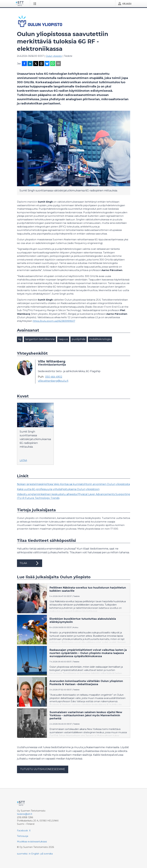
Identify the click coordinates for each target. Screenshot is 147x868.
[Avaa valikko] (35, 4)
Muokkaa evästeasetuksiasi (32, 842)
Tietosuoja (23, 836)
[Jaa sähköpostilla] (58, 64)
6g (20, 339)
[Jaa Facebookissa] (24, 64)
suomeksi (22, 854)
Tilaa (30, 563)
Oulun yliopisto (54, 56)
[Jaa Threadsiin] (41, 64)
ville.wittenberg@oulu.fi (53, 381)
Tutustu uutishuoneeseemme (43, 769)
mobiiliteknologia (100, 339)
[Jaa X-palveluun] (36, 64)
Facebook (22, 831)
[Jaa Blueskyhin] (47, 64)
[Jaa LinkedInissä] (30, 64)
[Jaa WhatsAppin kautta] (53, 64)
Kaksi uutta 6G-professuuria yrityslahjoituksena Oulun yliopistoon (58, 489)
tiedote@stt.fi (25, 814)
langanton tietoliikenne (40, 339)
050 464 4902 (54, 377)
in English (34, 854)
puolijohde (79, 339)
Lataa (23, 460)
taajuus (63, 339)
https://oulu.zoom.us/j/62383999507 (54, 321)
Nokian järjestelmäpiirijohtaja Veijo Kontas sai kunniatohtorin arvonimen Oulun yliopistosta (73, 484)
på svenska (47, 854)
